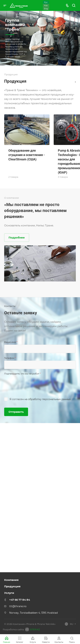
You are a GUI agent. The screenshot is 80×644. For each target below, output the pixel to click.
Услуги (9, 593)
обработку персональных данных (49, 399)
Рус (46, 2)
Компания (11, 580)
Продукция (12, 586)
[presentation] (31, 383)
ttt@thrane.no (18, 606)
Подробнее (17, 238)
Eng (46, 9)
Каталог (75, 82)
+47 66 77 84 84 (20, 600)
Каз (46, 5)
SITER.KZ (32, 629)
